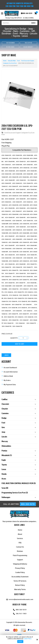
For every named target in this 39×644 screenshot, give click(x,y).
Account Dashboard (10, 368)
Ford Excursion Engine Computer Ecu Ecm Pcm (18, 134)
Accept (20, 642)
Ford (18, 61)
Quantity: (14, 338)
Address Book (8, 376)
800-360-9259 (27, 13)
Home (5, 61)
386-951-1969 (21, 614)
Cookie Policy (28, 639)
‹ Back (6, 355)
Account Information (11, 372)
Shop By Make (12, 61)
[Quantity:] (23, 338)
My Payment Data (10, 385)
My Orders (7, 380)
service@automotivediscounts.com (21, 599)
